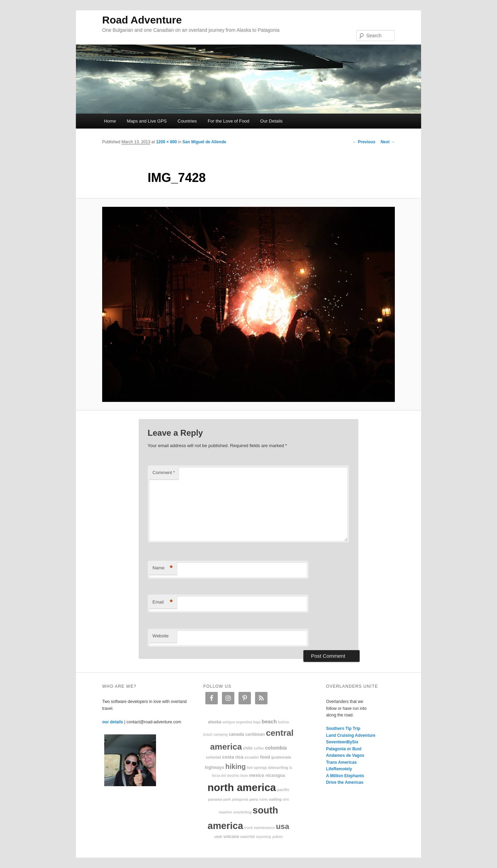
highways (214, 768)
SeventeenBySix (342, 742)
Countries (187, 121)
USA (282, 826)
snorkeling (242, 812)
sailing (275, 799)
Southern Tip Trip (343, 729)
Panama (215, 799)
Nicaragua (275, 775)
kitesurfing (278, 768)
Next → (388, 142)
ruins (263, 799)
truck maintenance (260, 828)
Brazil (208, 735)
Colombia (276, 748)
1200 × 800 (166, 142)
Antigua (229, 722)
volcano (231, 837)
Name (163, 568)
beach (269, 721)
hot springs (257, 768)
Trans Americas (342, 762)
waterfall (247, 837)
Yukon (277, 837)
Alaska (215, 722)
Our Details (271, 121)
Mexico (256, 775)
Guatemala (281, 757)
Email (163, 602)
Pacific (283, 790)
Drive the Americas (345, 782)
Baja (257, 722)
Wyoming (264, 837)
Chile (248, 748)
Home (110, 121)
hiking (236, 766)
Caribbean (255, 734)
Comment (164, 472)
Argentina (244, 722)
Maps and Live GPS (147, 121)
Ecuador (252, 757)
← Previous (364, 142)
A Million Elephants (345, 776)
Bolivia (283, 722)
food (265, 757)
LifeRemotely (339, 769)
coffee (259, 748)
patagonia (240, 799)
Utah (218, 837)
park (227, 799)
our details (113, 722)
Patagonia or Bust (344, 749)
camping (221, 735)
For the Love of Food (229, 121)
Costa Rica (233, 757)
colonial (213, 757)
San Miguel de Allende (204, 142)
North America (242, 787)
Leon (244, 776)
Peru (254, 799)
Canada (236, 734)
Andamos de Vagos (345, 755)
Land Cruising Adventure (351, 735)
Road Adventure (142, 20)
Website (161, 636)
